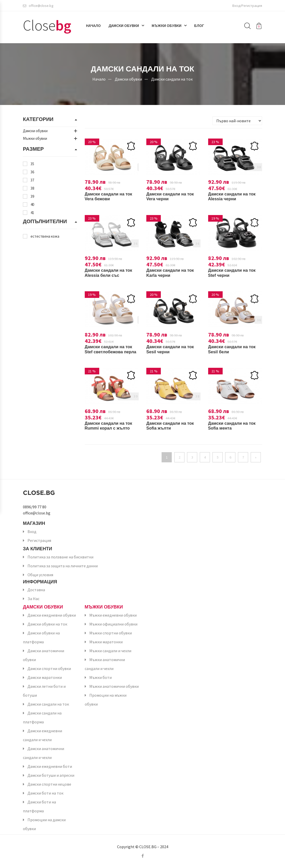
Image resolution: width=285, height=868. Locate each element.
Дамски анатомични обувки (44, 655)
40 (32, 204)
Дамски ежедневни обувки (52, 615)
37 (32, 180)
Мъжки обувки (167, 27)
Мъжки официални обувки (113, 624)
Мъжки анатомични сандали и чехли (105, 664)
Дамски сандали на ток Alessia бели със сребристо (111, 275)
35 (32, 164)
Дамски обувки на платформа (41, 637)
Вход (32, 531)
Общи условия (40, 575)
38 (32, 188)
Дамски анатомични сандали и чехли (44, 753)
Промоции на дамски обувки (44, 824)
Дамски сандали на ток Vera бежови (111, 196)
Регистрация (39, 540)
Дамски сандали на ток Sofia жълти (173, 426)
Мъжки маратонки (106, 642)
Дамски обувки (124, 27)
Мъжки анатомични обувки (114, 686)
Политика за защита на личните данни (63, 566)
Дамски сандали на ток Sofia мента (234, 426)
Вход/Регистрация (247, 6)
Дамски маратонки (45, 677)
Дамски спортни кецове (49, 784)
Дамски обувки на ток (47, 624)
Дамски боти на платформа (39, 806)
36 (32, 172)
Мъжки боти (101, 677)
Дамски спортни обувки (49, 668)
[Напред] (256, 457)
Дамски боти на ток (45, 793)
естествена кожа (45, 236)
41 (32, 213)
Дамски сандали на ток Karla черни (173, 273)
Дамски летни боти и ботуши (44, 691)
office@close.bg (38, 6)
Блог (199, 27)
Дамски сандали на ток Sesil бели (234, 349)
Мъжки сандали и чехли (110, 651)
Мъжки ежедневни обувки (113, 615)
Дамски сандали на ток (172, 79)
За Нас (33, 599)
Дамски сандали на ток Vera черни (173, 196)
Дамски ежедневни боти (50, 766)
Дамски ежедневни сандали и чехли (42, 735)
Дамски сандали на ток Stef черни (234, 273)
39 (32, 196)
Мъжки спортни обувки (111, 633)
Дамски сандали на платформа (42, 717)
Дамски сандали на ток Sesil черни (173, 349)
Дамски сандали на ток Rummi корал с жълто (111, 426)
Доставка (36, 590)
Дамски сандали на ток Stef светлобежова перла (111, 352)
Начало (93, 27)
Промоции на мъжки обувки (106, 700)
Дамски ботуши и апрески (51, 775)
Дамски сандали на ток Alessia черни (234, 196)
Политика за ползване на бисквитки (60, 557)
